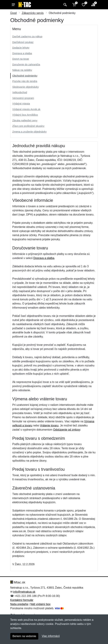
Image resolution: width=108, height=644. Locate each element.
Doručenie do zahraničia (26, 64)
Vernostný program (23, 98)
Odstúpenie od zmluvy (67, 430)
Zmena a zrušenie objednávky (30, 132)
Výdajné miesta (21, 104)
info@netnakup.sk (24, 592)
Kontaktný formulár (22, 600)
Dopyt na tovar (21, 59)
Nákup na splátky (22, 70)
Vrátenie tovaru (49, 426)
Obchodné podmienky (25, 76)
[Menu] (13, 5)
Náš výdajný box (40, 604)
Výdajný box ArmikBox (25, 115)
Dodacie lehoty (21, 48)
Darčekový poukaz (23, 42)
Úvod (13, 13)
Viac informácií (51, 636)
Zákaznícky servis (33, 13)
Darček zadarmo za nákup (27, 36)
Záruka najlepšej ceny (25, 120)
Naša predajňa (19, 604)
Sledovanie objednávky (26, 87)
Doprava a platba (22, 53)
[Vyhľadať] (65, 5)
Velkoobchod (20, 92)
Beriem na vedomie (24, 636)
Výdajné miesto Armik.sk (26, 109)
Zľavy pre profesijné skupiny (28, 126)
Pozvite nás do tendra (25, 81)
